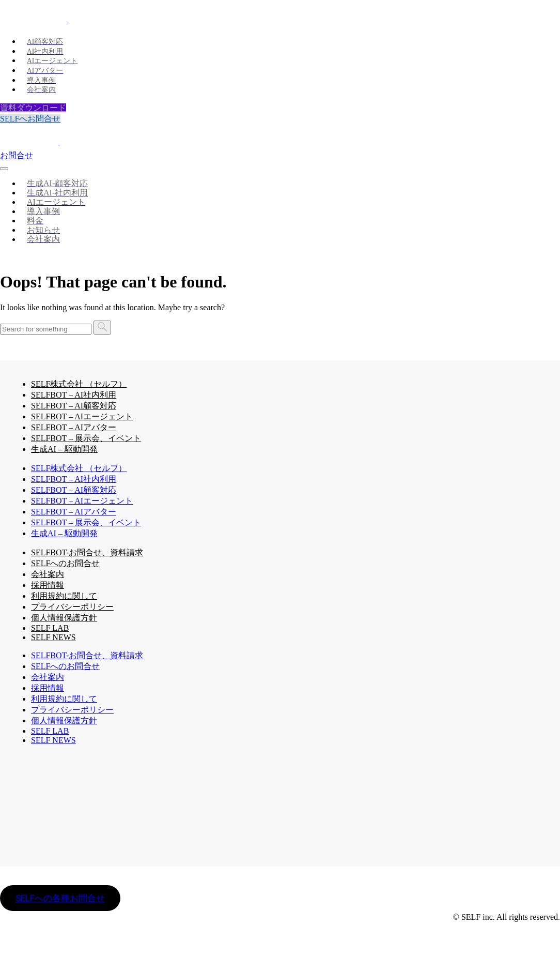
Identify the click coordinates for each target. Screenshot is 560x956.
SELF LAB (50, 731)
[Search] (46, 329)
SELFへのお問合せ (65, 563)
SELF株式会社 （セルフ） (79, 384)
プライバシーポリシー (72, 607)
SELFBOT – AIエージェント (82, 416)
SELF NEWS (53, 637)
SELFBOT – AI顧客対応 (74, 406)
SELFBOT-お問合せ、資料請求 (87, 552)
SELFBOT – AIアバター (74, 427)
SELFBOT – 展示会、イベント (86, 438)
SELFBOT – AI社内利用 (74, 395)
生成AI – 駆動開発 (64, 449)
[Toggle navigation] (4, 169)
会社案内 (48, 574)
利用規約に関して (64, 596)
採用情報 (48, 585)
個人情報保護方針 (64, 618)
